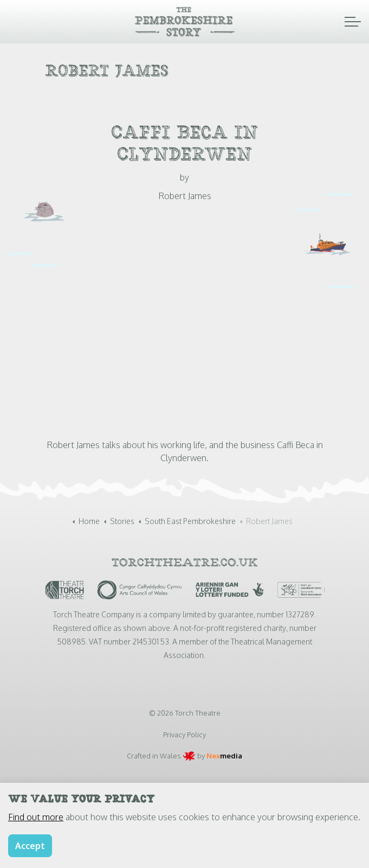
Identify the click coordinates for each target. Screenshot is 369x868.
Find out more (36, 817)
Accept (30, 846)
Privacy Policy (184, 735)
